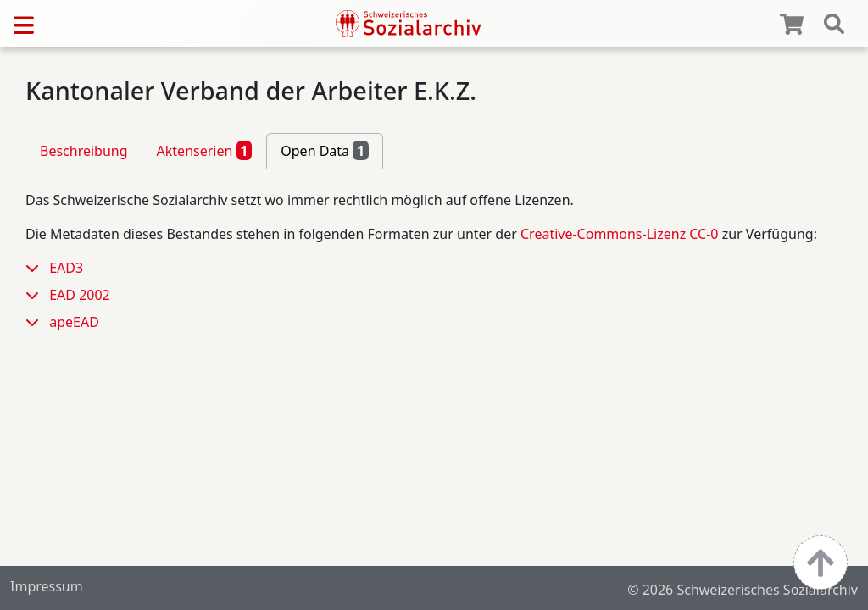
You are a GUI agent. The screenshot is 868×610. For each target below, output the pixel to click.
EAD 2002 (80, 295)
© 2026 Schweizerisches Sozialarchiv (743, 590)
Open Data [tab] (325, 150)
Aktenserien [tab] (205, 150)
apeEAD (74, 322)
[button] (37, 268)
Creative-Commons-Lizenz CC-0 (620, 234)
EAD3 (66, 268)
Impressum (47, 586)
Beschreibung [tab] (84, 151)
